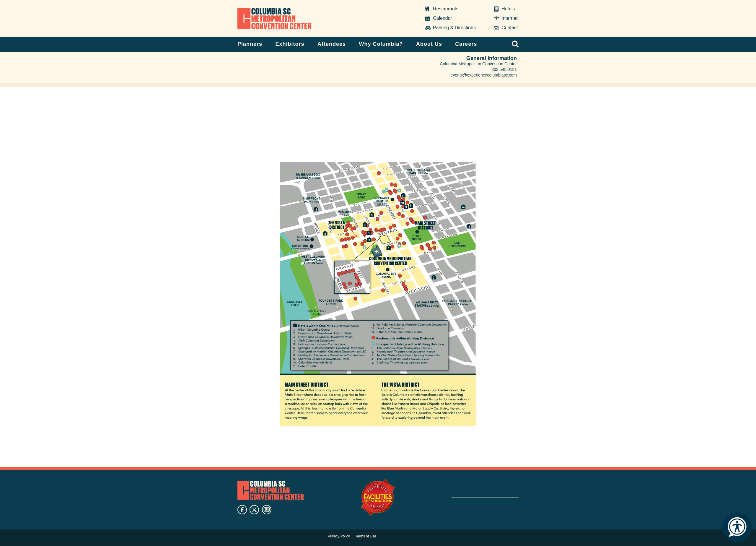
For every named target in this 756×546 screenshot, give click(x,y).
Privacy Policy (339, 536)
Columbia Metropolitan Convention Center (274, 19)
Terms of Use (366, 536)
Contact (510, 28)
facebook (242, 510)
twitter (254, 510)
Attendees (332, 44)
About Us (429, 44)
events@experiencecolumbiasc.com (484, 75)
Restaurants (446, 9)
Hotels (508, 9)
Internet (509, 18)
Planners (250, 44)
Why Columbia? (381, 44)
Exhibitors (290, 44)
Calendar (443, 18)
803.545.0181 (504, 69)
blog (267, 510)
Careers (466, 44)
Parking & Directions (454, 28)
